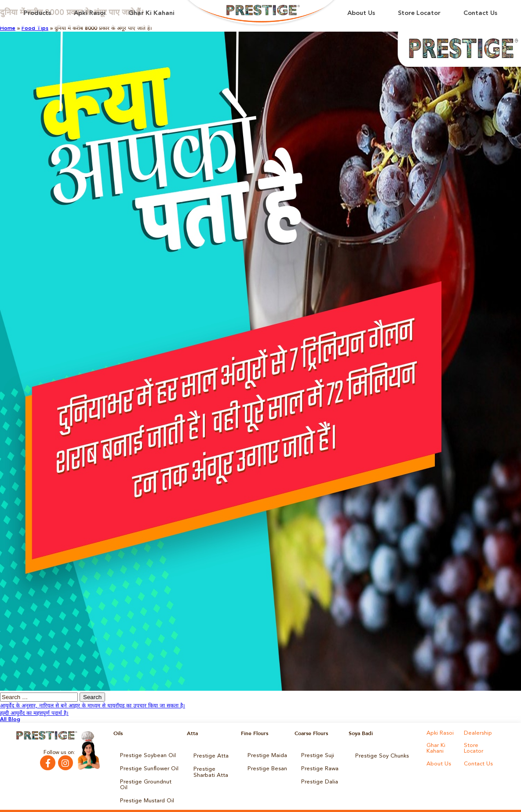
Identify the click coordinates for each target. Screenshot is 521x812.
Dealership (477, 733)
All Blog (10, 720)
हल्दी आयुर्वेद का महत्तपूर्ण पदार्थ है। (34, 714)
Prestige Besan (266, 768)
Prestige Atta (209, 755)
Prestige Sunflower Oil (147, 768)
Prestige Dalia (318, 780)
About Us (361, 13)
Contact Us (480, 13)
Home (8, 29)
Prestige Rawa (319, 768)
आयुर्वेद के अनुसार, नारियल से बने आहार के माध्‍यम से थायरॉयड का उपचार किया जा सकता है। (93, 706)
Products (37, 13)
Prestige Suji (316, 755)
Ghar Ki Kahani (151, 13)
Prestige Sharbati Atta (209, 770)
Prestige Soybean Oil (145, 755)
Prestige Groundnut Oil (148, 780)
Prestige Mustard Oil (145, 792)
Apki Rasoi (90, 13)
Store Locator (419, 13)
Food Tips (35, 29)
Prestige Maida (266, 755)
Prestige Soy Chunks (380, 755)
